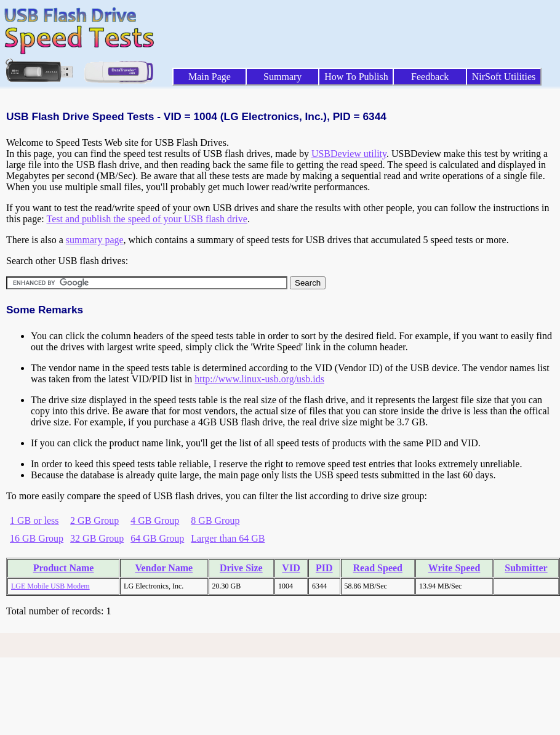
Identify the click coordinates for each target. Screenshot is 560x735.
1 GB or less (34, 520)
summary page (95, 240)
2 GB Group (94, 520)
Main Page (210, 77)
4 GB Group (155, 520)
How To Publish (356, 77)
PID (324, 568)
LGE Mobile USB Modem (50, 586)
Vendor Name (164, 568)
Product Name (64, 568)
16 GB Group (37, 538)
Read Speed (378, 568)
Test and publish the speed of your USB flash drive (146, 219)
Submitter (526, 568)
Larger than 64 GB (228, 538)
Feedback (430, 77)
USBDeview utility (349, 154)
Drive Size (241, 568)
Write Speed (454, 568)
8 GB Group (215, 520)
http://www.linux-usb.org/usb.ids (259, 379)
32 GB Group (97, 538)
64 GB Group (157, 538)
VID (291, 568)
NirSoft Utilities (504, 77)
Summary (282, 77)
